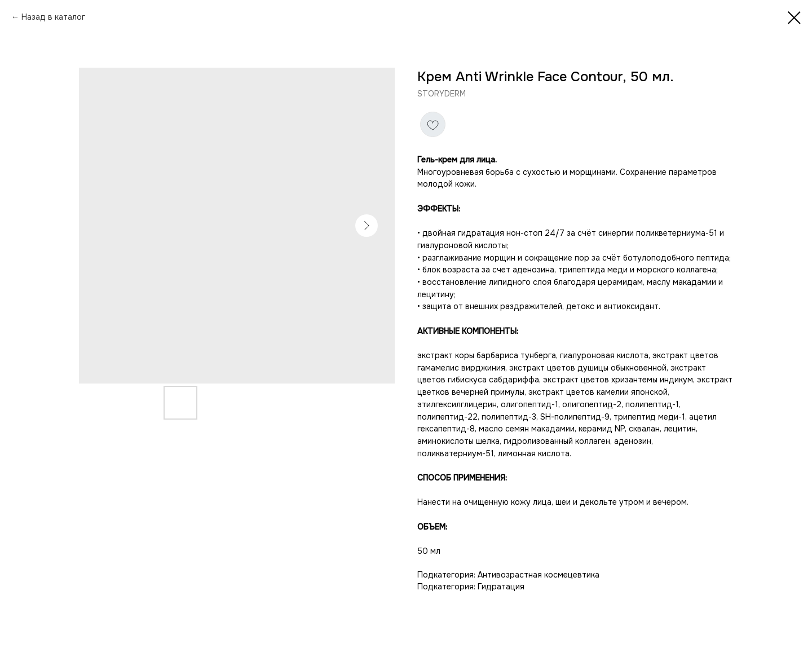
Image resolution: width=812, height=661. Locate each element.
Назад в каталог (53, 17)
